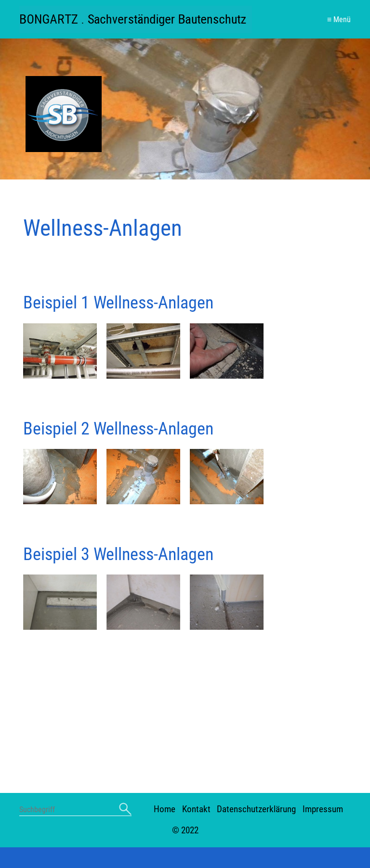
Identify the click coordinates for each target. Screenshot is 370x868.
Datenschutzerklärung (256, 726)
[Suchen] (125, 726)
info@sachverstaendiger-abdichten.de (246, 816)
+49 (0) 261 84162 (111, 816)
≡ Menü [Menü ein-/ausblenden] (339, 19)
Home (165, 726)
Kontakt (196, 726)
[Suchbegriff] (75, 727)
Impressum (323, 726)
